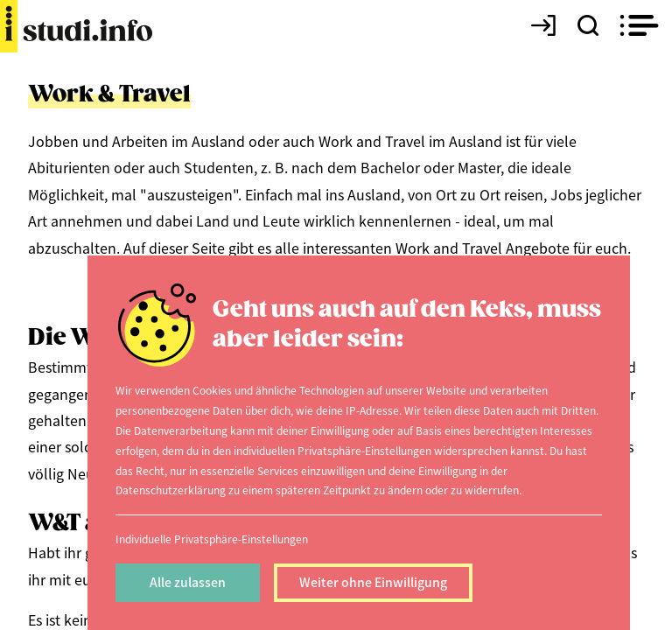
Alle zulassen (188, 582)
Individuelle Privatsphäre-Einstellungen (212, 539)
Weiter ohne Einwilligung (373, 582)
